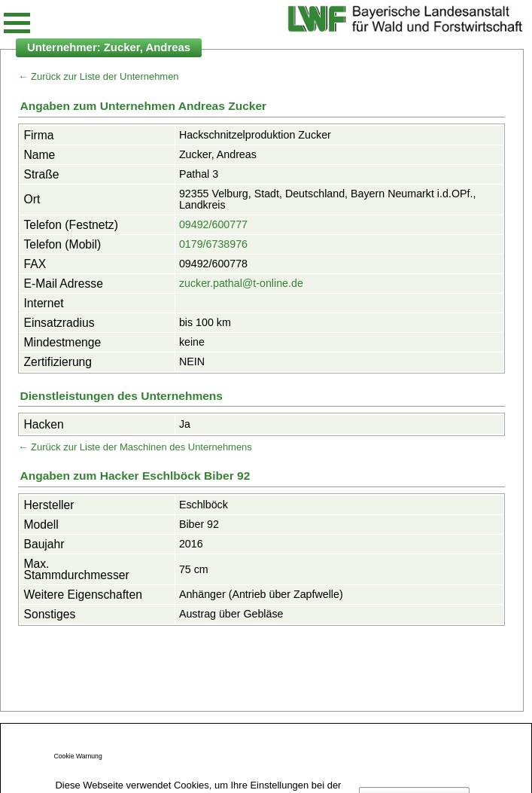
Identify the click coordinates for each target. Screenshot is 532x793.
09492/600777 (213, 224)
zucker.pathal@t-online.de (241, 283)
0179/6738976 (213, 244)
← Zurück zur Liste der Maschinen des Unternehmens (135, 447)
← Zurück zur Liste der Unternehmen (98, 76)
